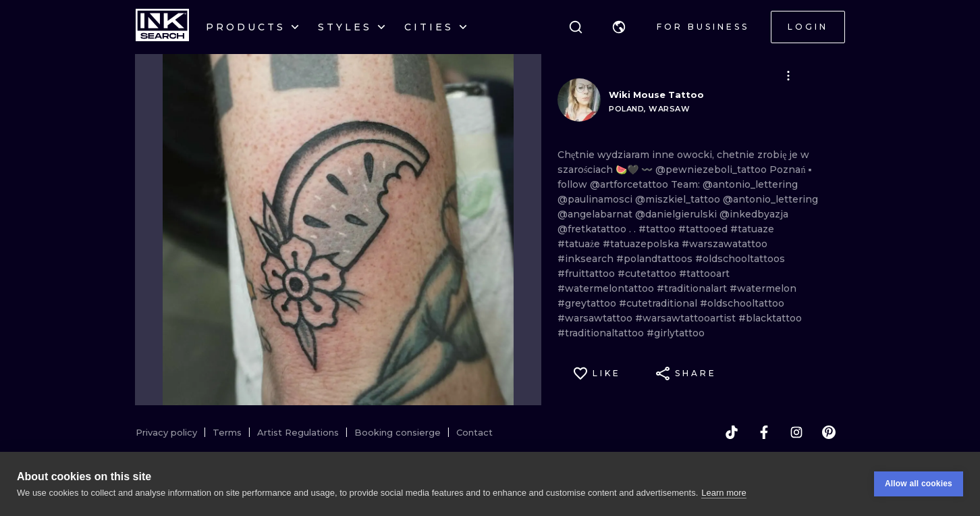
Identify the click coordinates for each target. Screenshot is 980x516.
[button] (619, 27)
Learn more (724, 493)
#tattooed (704, 229)
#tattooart (704, 274)
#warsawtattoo (596, 318)
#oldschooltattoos (740, 259)
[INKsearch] (162, 27)
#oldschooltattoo (742, 303)
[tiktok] (732, 432)
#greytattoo (588, 303)
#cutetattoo (648, 274)
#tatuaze (752, 229)
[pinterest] (829, 432)
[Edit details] (788, 76)
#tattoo (658, 229)
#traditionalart (693, 288)
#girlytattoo (676, 333)
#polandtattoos (656, 259)
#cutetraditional (659, 303)
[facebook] (764, 432)
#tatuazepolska (642, 244)
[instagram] (796, 432)
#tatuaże (580, 244)
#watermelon (763, 288)
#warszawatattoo (725, 244)
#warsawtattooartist (687, 318)
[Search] (576, 27)
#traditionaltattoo (602, 333)
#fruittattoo (588, 274)
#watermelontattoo (607, 288)
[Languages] (619, 27)
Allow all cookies (919, 484)
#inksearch (587, 259)
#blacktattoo (770, 318)
